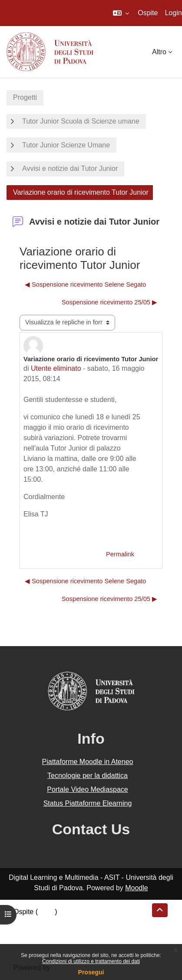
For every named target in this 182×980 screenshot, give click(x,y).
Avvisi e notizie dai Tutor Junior (70, 168)
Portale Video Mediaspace (88, 789)
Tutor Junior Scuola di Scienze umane (81, 121)
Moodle (136, 888)
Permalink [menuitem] (120, 554)
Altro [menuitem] (159, 52)
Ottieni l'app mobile (43, 943)
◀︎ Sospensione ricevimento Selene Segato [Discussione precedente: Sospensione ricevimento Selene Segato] (86, 284)
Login (173, 13)
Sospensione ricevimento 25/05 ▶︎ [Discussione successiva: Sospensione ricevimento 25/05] (109, 302)
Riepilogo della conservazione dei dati (72, 922)
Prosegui (91, 972)
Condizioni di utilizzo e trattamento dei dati (91, 961)
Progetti (25, 97)
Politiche (26, 933)
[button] (121, 13)
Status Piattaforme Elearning (88, 803)
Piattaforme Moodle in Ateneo (88, 762)
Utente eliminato (56, 368)
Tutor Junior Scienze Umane (66, 145)
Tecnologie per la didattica (88, 776)
